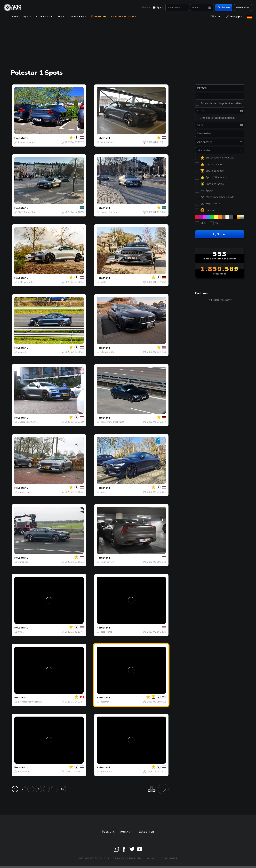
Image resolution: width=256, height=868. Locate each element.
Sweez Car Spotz (110, 212)
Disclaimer (170, 859)
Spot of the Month (124, 17)
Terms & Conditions (128, 859)
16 (62, 789)
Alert (216, 17)
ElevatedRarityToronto (30, 702)
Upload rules (77, 17)
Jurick (103, 492)
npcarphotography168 (112, 422)
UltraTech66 (107, 352)
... (54, 789)
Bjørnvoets (106, 772)
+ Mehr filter (243, 7)
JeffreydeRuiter (26, 282)
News (145, 8)
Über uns (108, 832)
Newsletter (145, 832)
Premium (98, 17)
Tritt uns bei (44, 17)
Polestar (20, 138)
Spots (160, 8)
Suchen (224, 7)
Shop (61, 17)
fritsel (21, 632)
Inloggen (234, 17)
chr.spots (23, 562)
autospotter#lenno (28, 422)
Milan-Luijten (107, 142)
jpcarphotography (27, 142)
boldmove (106, 702)
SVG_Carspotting (27, 212)
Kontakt (126, 832)
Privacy (152, 859)
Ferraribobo (24, 772)
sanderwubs (25, 492)
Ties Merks (106, 632)
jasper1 (22, 352)
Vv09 (103, 282)
